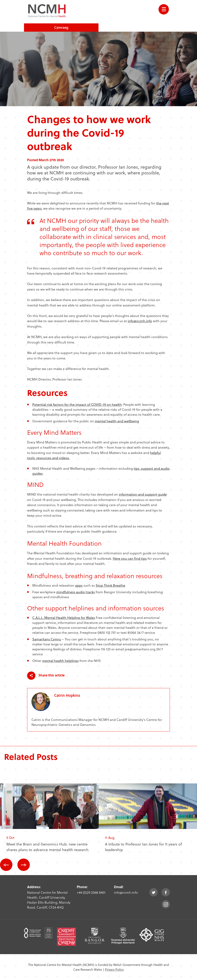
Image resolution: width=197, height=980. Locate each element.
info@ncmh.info (140, 321)
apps (79, 585)
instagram (166, 904)
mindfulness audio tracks (76, 592)
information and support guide (143, 494)
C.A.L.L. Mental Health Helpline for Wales (64, 618)
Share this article (46, 676)
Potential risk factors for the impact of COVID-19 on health (77, 404)
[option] (49, 821)
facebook (166, 892)
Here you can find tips (130, 558)
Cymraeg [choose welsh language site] (61, 27)
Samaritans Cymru (47, 639)
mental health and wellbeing (117, 421)
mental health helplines (60, 661)
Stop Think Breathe (110, 585)
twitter (154, 892)
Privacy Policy (114, 969)
